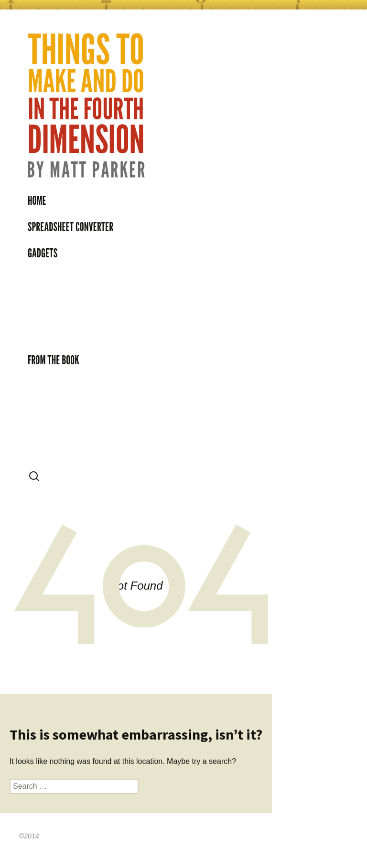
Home (37, 201)
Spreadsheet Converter (70, 227)
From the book (54, 360)
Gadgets (43, 253)
